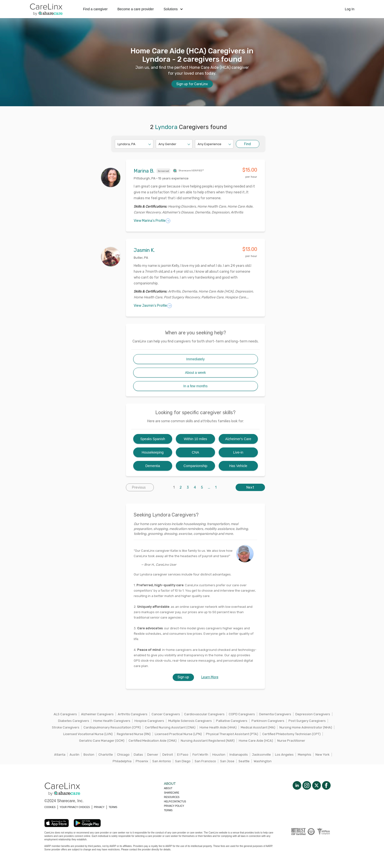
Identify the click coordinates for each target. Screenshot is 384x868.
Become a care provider (136, 9)
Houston (219, 755)
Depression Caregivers (313, 714)
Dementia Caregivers (275, 714)
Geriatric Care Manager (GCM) (102, 741)
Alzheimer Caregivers (97, 714)
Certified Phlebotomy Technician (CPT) (291, 734)
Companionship (195, 466)
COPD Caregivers (242, 714)
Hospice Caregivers (149, 721)
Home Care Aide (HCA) (256, 741)
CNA (195, 452)
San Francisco (205, 761)
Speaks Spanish (153, 439)
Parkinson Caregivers (268, 721)
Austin (74, 755)
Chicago (123, 755)
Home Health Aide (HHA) (218, 727)
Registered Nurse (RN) (134, 734)
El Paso (183, 755)
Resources (172, 797)
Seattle (244, 761)
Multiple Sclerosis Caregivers (190, 721)
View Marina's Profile (152, 221)
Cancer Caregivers (166, 714)
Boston (89, 755)
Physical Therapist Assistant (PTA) (232, 734)
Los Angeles (284, 755)
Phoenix (142, 761)
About (168, 788)
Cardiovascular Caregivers (204, 714)
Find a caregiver (95, 9)
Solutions (173, 9)
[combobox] (118, 144)
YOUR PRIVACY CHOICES (75, 807)
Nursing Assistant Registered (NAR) (208, 741)
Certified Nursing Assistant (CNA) (170, 727)
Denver (153, 755)
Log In (350, 9)
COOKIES (50, 807)
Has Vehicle (238, 466)
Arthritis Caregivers (133, 714)
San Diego (183, 761)
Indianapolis (239, 755)
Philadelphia (122, 761)
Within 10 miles (196, 439)
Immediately (195, 359)
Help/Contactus (175, 802)
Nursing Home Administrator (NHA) (306, 727)
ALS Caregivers (65, 714)
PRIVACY (99, 807)
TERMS (113, 807)
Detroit (168, 755)
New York (323, 755)
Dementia (153, 466)
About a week (196, 373)
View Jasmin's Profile (153, 306)
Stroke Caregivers (66, 727)
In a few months (196, 386)
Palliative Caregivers (232, 721)
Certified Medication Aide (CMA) (153, 741)
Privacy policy (174, 806)
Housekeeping (153, 452)
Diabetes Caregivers (74, 721)
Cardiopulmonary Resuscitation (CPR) (112, 727)
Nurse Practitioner (291, 741)
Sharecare (171, 793)
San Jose (227, 761)
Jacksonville (261, 755)
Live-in (238, 452)
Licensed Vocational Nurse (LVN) (88, 734)
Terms (168, 810)
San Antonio (162, 761)
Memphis (305, 755)
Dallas (138, 755)
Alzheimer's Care (238, 439)
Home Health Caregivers (112, 721)
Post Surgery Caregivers (307, 721)
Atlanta (60, 755)
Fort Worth (200, 755)
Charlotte (106, 755)
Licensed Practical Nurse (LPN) (178, 734)
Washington (263, 761)
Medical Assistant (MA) (258, 727)
